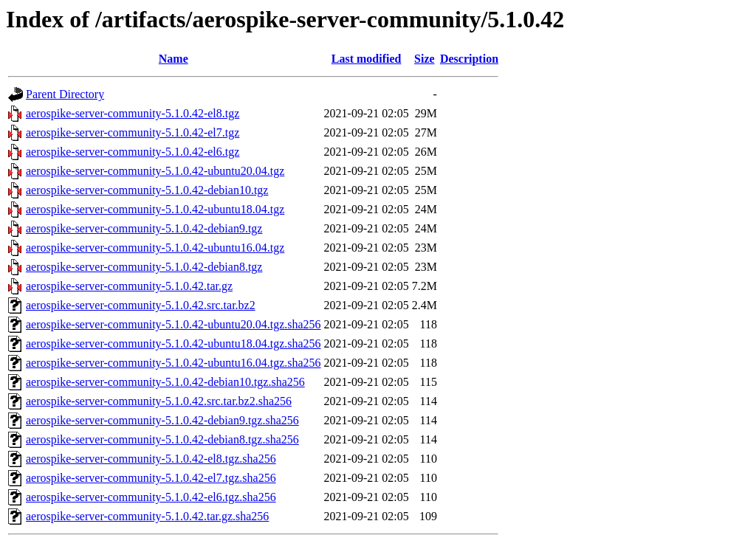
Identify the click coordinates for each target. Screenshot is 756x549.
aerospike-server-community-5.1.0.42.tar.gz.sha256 (147, 516)
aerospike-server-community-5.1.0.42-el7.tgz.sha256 (151, 478)
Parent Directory (65, 94)
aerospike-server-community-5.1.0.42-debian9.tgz (144, 228)
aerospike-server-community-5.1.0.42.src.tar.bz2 (141, 305)
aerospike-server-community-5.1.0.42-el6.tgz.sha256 (151, 497)
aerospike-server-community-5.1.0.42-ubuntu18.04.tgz (155, 209)
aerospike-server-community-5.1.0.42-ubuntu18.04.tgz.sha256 (173, 343)
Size (425, 59)
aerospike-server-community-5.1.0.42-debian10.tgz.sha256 (165, 382)
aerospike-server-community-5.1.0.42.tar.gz (129, 286)
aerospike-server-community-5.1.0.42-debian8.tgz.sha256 (162, 439)
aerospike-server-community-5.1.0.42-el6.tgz (133, 152)
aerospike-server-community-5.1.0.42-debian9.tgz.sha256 (162, 420)
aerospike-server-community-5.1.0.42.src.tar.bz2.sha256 (159, 401)
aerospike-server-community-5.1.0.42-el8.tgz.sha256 (151, 459)
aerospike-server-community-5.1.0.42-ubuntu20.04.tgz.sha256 (173, 324)
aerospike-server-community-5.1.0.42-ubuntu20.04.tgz (155, 171)
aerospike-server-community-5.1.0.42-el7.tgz (133, 132)
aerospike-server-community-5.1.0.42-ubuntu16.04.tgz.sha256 (173, 363)
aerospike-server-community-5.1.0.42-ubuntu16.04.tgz (155, 248)
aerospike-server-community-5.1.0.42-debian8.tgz (144, 267)
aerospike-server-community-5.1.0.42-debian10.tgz (147, 190)
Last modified (367, 59)
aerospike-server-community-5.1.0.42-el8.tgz (133, 113)
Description (469, 59)
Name (173, 59)
